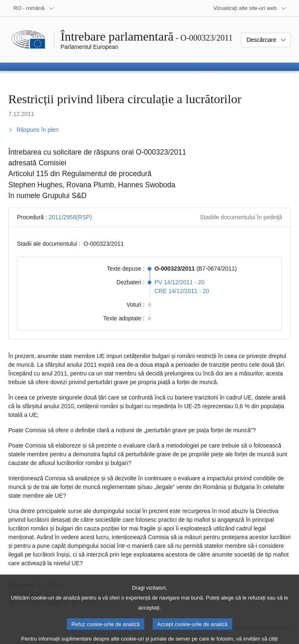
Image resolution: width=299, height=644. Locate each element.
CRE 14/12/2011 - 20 (182, 291)
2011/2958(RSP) (70, 217)
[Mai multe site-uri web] (250, 8)
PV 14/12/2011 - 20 (180, 282)
